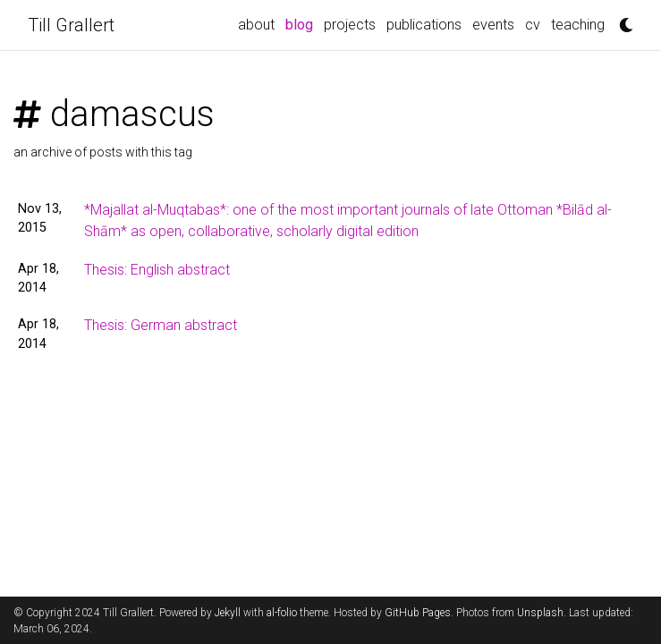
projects (350, 25)
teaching (578, 25)
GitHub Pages (418, 613)
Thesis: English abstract (157, 270)
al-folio (282, 613)
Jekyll (228, 613)
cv (533, 25)
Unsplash (540, 613)
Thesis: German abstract (161, 325)
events (493, 25)
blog (302, 23)
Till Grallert (71, 25)
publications (424, 25)
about (256, 25)
